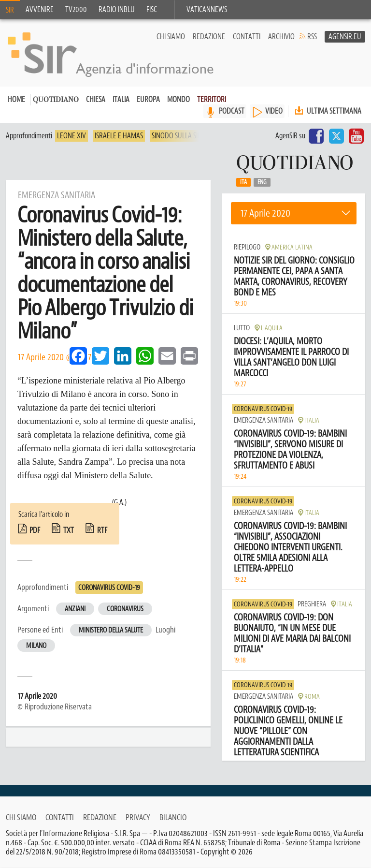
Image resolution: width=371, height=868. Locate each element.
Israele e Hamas (119, 136)
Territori (212, 100)
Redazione (209, 37)
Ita (243, 183)
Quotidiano (56, 101)
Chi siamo (171, 37)
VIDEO (274, 112)
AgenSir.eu (345, 37)
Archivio (281, 37)
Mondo (178, 100)
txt (69, 531)
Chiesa (96, 100)
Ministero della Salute (111, 631)
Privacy (138, 817)
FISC (152, 10)
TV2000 (76, 10)
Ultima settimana (327, 111)
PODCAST (232, 112)
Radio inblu (117, 10)
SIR (10, 10)
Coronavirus (125, 610)
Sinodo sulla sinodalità (189, 136)
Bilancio (173, 817)
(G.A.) (119, 503)
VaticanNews (207, 10)
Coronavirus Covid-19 (109, 588)
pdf (35, 531)
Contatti (247, 37)
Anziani (75, 610)
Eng (262, 183)
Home (16, 100)
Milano (36, 646)
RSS (312, 37)
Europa (148, 100)
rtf (102, 531)
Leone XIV (71, 136)
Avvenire (40, 10)
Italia (121, 100)
